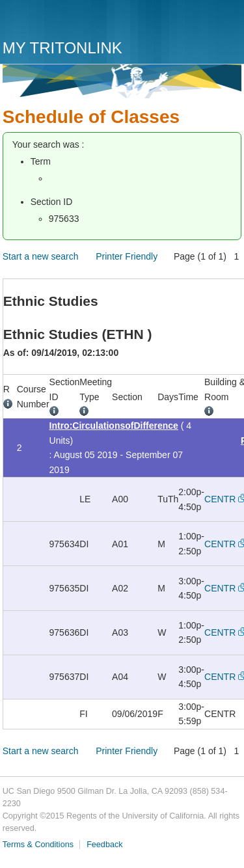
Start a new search (41, 256)
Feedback (104, 845)
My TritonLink (62, 48)
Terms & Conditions (38, 845)
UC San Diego (77, 21)
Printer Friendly (127, 256)
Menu (228, 24)
